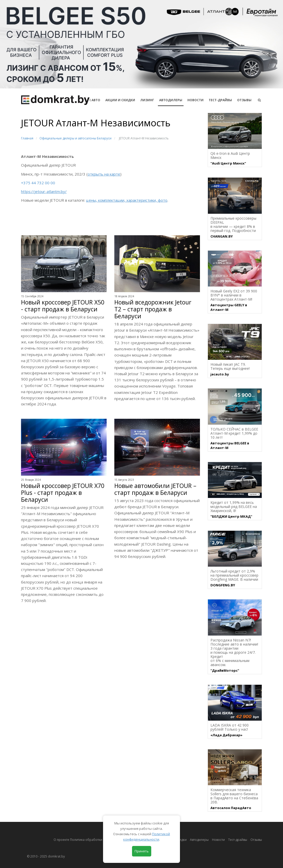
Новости (195, 100)
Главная (27, 138)
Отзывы (244, 100)
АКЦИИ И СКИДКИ (120, 100)
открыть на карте (104, 174)
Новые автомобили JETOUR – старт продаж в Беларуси (155, 489)
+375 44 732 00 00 (38, 183)
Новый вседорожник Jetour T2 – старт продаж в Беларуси (153, 309)
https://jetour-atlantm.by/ (44, 191)
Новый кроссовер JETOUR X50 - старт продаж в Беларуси (63, 306)
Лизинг (147, 100)
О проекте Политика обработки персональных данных (96, 840)
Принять (142, 851)
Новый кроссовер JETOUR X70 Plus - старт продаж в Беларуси (63, 493)
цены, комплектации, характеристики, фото (127, 200)
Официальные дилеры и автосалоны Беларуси (75, 138)
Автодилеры (171, 100)
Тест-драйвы (220, 100)
